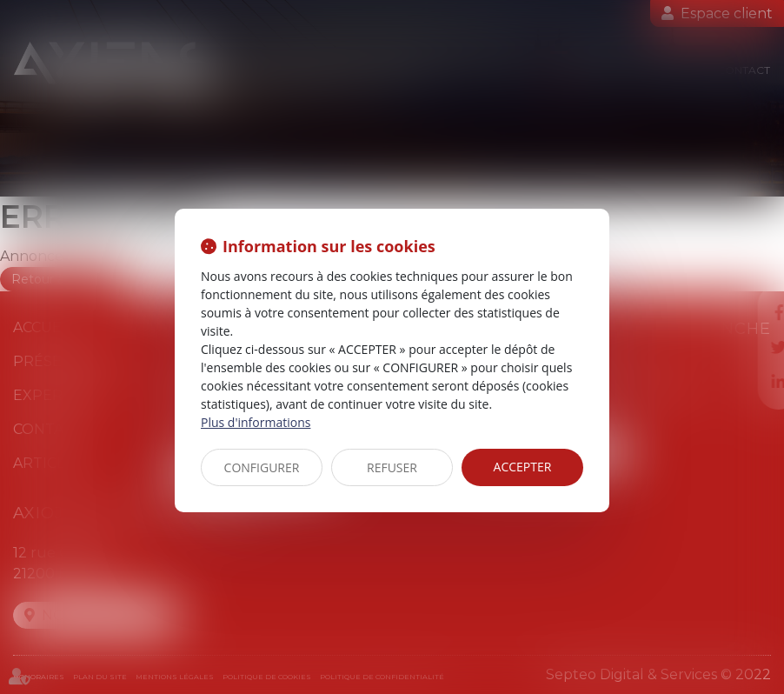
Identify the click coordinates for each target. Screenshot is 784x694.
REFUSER (392, 467)
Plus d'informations (256, 422)
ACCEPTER (523, 467)
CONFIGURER (262, 467)
